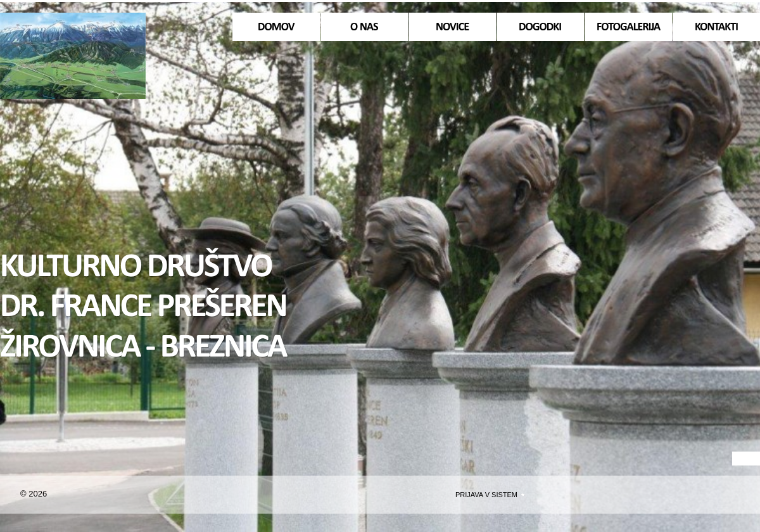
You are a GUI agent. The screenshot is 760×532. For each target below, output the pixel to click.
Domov (73, 56)
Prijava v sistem (486, 495)
